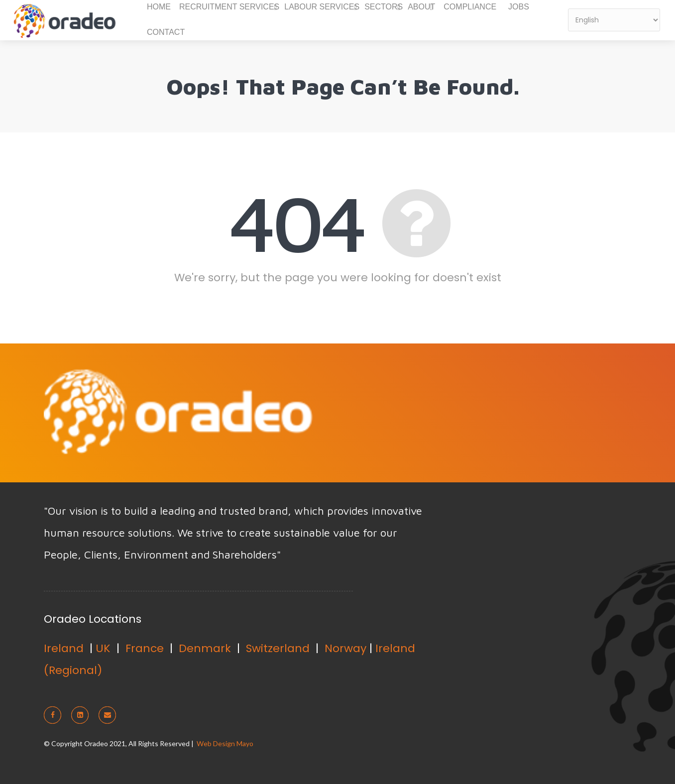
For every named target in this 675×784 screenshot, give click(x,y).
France (145, 648)
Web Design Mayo (225, 743)
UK (103, 648)
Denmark (205, 648)
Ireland (64, 648)
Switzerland (278, 648)
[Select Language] (614, 20)
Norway (345, 648)
